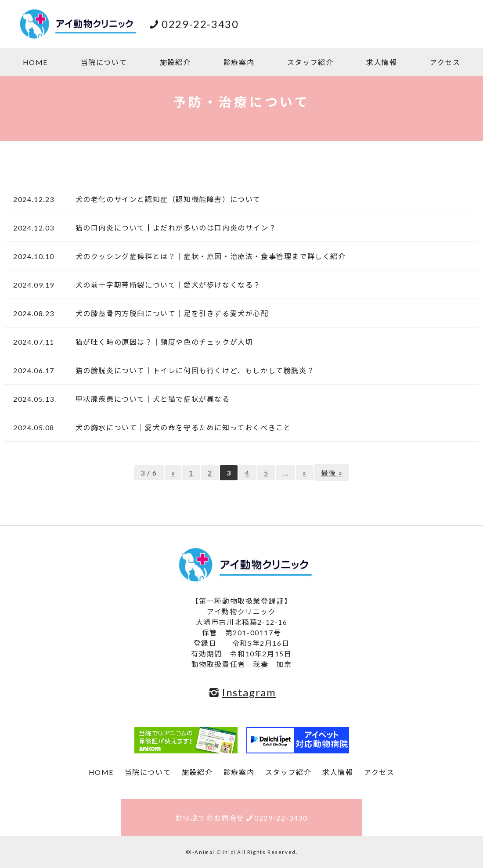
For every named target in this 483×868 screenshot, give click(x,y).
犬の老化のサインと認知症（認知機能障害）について (164, 199)
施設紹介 (175, 62)
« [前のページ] (173, 473)
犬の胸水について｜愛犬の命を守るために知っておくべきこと (179, 427)
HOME (35, 62)
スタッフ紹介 (310, 62)
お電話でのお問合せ (241, 818)
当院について (104, 62)
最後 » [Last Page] (332, 473)
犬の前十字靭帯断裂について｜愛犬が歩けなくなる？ (164, 285)
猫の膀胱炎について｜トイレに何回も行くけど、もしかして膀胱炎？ (191, 370)
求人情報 (382, 62)
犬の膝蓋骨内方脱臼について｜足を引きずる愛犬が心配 (168, 313)
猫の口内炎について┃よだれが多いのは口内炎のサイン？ (172, 228)
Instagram (242, 692)
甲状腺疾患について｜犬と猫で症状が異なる (149, 399)
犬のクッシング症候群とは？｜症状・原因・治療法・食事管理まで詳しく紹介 (207, 256)
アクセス (445, 62)
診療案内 (239, 62)
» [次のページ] (305, 473)
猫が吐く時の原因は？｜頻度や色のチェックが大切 (160, 342)
